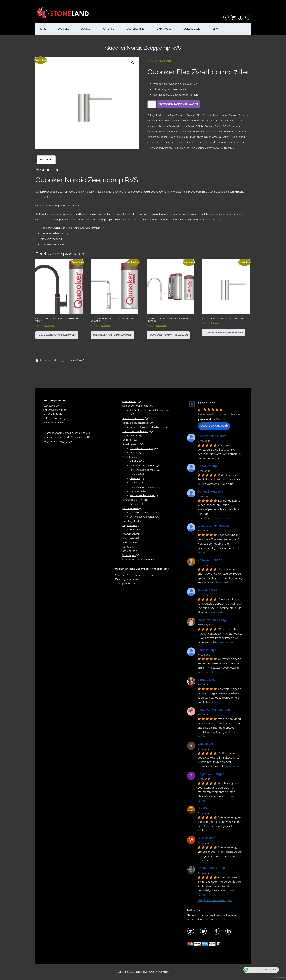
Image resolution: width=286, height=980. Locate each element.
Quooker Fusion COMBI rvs (195, 132)
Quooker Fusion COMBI (190, 126)
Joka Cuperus (207, 590)
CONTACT (86, 29)
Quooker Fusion (167, 126)
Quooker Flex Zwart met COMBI (188, 121)
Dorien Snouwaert (210, 492)
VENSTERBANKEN (135, 29)
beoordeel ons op (214, 426)
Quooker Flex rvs (238, 115)
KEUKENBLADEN (192, 29)
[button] (133, 63)
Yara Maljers (206, 744)
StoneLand (207, 403)
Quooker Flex (194, 115)
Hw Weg (203, 808)
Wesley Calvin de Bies (213, 526)
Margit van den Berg (212, 620)
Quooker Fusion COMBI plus (163, 132)
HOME (43, 29)
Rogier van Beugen (211, 774)
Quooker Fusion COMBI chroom (222, 126)
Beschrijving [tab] (46, 160)
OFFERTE (109, 29)
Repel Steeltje (208, 466)
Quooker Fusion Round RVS (173, 142)
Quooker (164, 115)
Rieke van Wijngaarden (214, 710)
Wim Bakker (206, 838)
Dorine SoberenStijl (211, 868)
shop (216, 29)
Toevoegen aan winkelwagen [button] (57, 335)
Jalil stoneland (48, 360)
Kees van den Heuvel (212, 436)
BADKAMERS (164, 29)
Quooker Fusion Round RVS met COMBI (211, 142)
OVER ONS (63, 29)
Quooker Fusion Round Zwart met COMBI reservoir (207, 148)
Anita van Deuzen (210, 560)
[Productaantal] (152, 104)
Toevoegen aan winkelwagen (178, 104)
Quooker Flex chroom (215, 115)
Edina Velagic (207, 650)
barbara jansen (208, 680)
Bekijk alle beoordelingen (215, 900)
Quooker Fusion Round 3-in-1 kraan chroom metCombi (188, 137)
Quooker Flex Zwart (159, 121)
